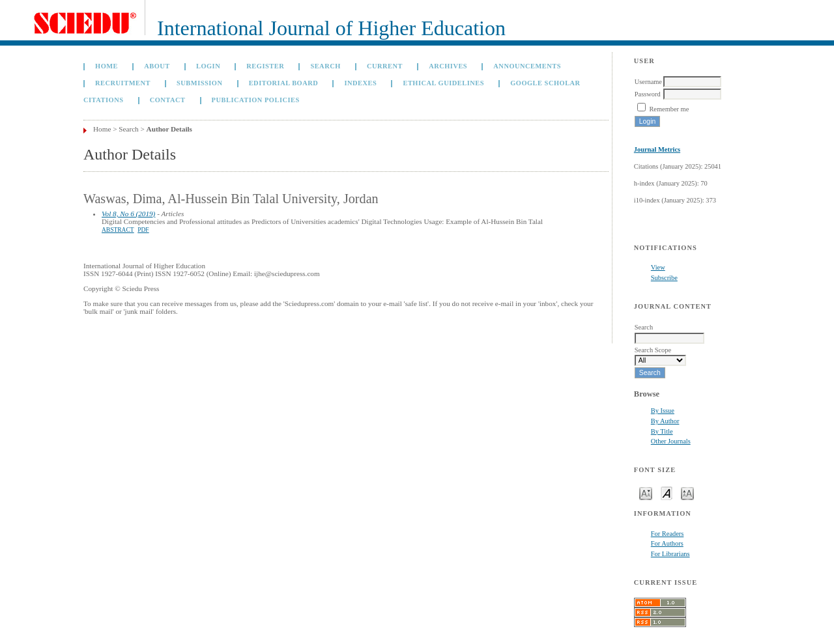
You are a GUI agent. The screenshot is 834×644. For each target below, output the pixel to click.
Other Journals (671, 441)
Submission (199, 83)
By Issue (663, 411)
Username (648, 82)
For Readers (668, 534)
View (658, 267)
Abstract (118, 230)
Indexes (360, 83)
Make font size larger (687, 493)
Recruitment (123, 83)
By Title (662, 431)
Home (107, 66)
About (157, 66)
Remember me (669, 109)
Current (385, 66)
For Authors (667, 543)
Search (325, 66)
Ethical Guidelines (443, 83)
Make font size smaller (646, 493)
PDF (143, 230)
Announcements (527, 66)
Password (648, 94)
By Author (665, 421)
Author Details (169, 129)
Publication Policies (256, 100)
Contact (168, 100)
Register (265, 66)
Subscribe (664, 278)
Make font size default (667, 493)
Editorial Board (284, 83)
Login (208, 66)
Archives (448, 66)
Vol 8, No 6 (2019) (128, 214)
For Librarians (670, 554)
